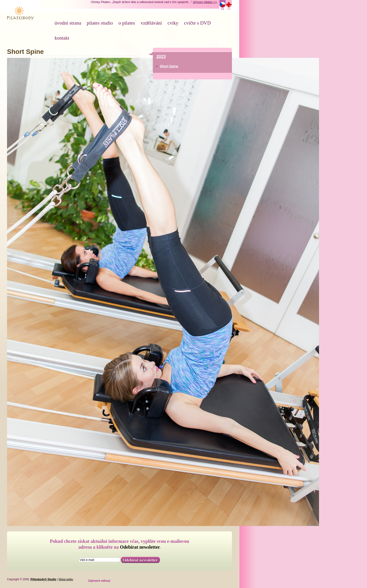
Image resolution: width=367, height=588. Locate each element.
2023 (161, 57)
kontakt (62, 38)
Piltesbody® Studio (43, 579)
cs (222, 9)
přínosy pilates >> (205, 2)
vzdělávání (151, 23)
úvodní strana (68, 23)
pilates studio (100, 23)
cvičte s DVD (197, 23)
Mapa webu (66, 579)
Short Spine (169, 66)
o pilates (127, 23)
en (229, 9)
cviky (173, 23)
